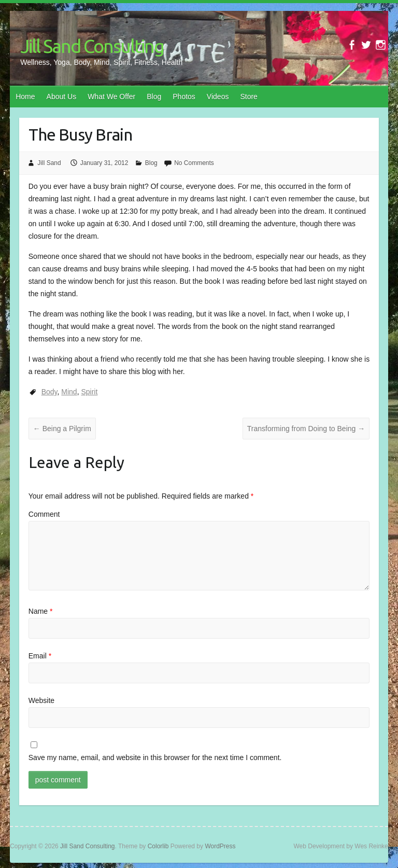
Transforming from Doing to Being (306, 429)
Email (40, 656)
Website (41, 700)
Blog (154, 97)
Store (248, 97)
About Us (62, 97)
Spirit (89, 392)
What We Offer (111, 97)
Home (25, 97)
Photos (184, 97)
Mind (69, 392)
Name (41, 611)
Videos (218, 97)
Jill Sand (49, 163)
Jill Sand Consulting (92, 46)
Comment (44, 514)
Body (49, 392)
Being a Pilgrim (62, 429)
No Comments (194, 163)
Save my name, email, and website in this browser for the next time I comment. (155, 757)
